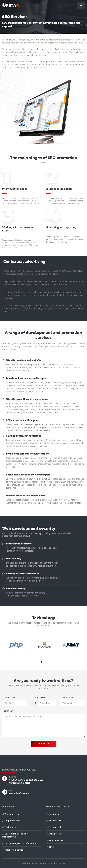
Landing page (54, 814)
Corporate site (54, 827)
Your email (69, 697)
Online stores (10, 827)
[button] (41, 662)
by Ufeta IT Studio (58, 863)
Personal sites (10, 814)
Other (50, 847)
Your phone (40, 697)
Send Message (44, 744)
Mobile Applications (13, 850)
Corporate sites (11, 821)
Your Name (11, 697)
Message (9, 711)
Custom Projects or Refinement (19, 843)
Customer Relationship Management (15, 835)
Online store (53, 834)
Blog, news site (54, 840)
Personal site (53, 821)
